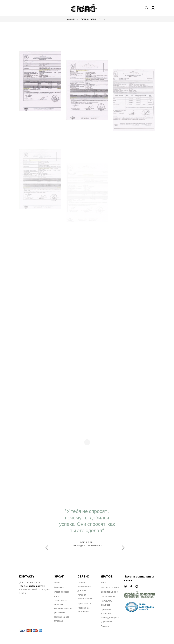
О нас (57, 583)
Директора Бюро (109, 592)
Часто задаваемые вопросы (60, 600)
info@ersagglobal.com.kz (32, 586)
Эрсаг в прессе (62, 592)
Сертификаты (108, 596)
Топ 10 (104, 583)
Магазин (71, 19)
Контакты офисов (110, 587)
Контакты (59, 587)
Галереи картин (88, 19)
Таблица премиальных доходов (84, 586)
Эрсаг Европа (84, 603)
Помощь (105, 626)
